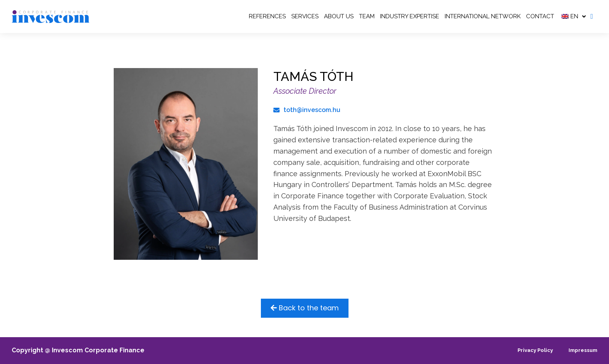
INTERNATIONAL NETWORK (483, 16)
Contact (540, 16)
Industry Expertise (410, 16)
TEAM (367, 16)
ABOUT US (339, 16)
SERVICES (305, 16)
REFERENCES (267, 16)
